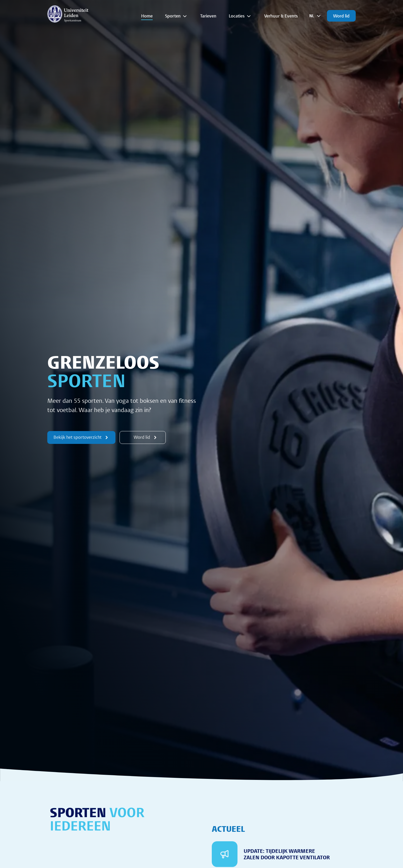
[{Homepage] (68, 14)
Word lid (341, 16)
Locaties (240, 16)
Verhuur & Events (281, 16)
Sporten (176, 16)
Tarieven (208, 16)
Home (147, 16)
